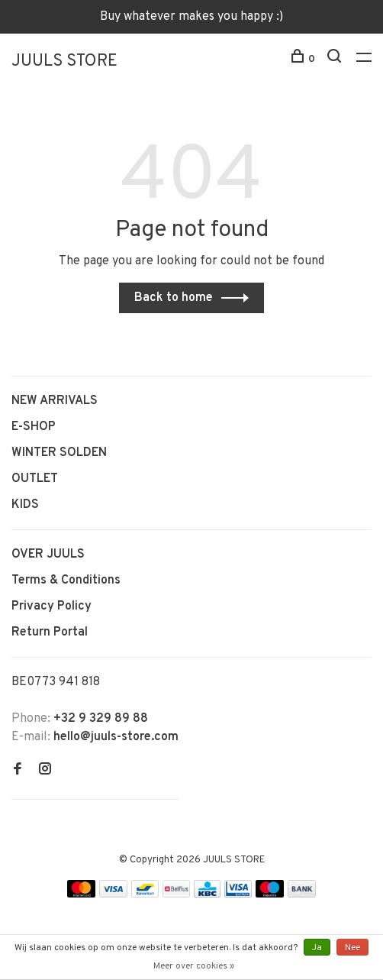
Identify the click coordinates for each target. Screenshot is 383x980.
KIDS (25, 505)
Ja (317, 948)
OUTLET (35, 479)
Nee (352, 948)
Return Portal (50, 632)
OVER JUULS (48, 555)
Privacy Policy (51, 606)
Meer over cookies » (194, 966)
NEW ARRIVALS (55, 401)
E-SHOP (34, 427)
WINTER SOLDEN (59, 453)
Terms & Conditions (66, 581)
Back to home (174, 298)
